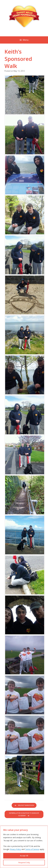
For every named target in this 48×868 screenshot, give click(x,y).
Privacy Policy (15, 849)
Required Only (24, 862)
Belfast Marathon (25, 805)
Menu (24, 40)
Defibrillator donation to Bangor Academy (24, 814)
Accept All (24, 856)
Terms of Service (32, 849)
